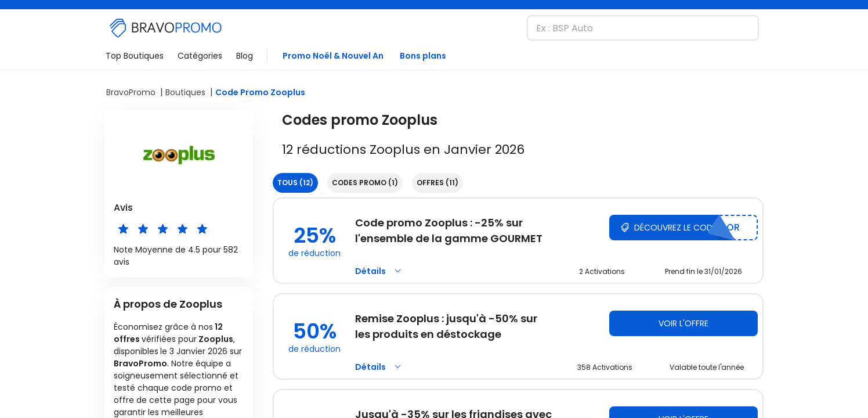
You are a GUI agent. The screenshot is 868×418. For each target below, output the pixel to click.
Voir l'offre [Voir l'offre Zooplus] (683, 323)
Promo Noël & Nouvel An (333, 56)
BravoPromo (131, 92)
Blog (245, 56)
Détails (380, 271)
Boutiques (185, 92)
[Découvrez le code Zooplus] (683, 228)
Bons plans (423, 56)
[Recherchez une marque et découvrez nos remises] (643, 28)
